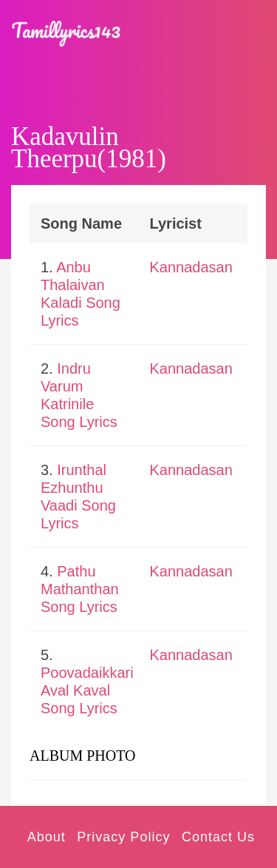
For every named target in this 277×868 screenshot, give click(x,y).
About (47, 837)
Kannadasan (191, 267)
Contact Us (218, 837)
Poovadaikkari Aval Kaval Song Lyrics (87, 690)
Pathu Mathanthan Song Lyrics (80, 589)
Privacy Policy (123, 837)
